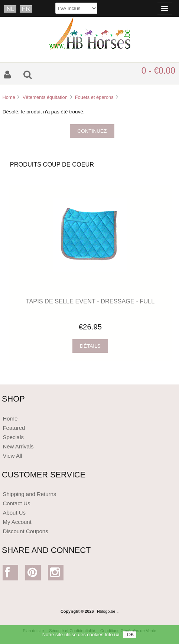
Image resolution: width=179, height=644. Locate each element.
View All (12, 456)
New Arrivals (18, 446)
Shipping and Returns (29, 494)
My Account (17, 522)
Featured (14, 428)
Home (9, 97)
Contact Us (16, 503)
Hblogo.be (106, 611)
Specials (13, 437)
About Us (14, 513)
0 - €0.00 (158, 71)
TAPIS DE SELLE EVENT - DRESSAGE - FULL (90, 301)
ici (117, 636)
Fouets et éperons (94, 97)
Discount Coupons (25, 531)
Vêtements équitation (45, 97)
